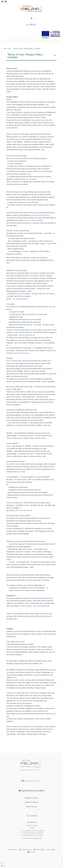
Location (52, 850)
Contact (33, 852)
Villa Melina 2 (13, 850)
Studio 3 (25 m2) (32, 807)
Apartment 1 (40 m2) (32, 798)
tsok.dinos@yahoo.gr (42, 215)
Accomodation (26, 850)
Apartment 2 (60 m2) (32, 802)
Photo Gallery (41, 850)
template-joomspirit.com (62, 860)
